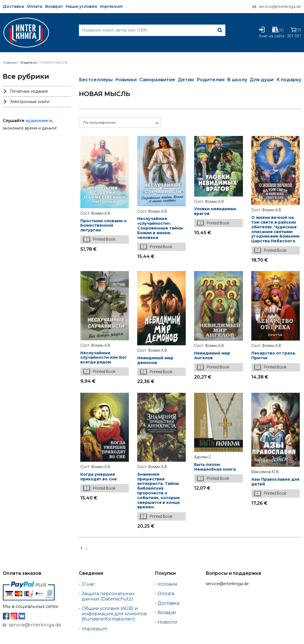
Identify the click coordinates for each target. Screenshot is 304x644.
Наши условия (81, 7)
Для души (262, 80)
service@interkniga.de (280, 7)
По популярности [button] (99, 122)
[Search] (152, 30)
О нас (88, 584)
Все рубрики (26, 76)
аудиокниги (39, 121)
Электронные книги (30, 102)
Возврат (54, 7)
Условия (167, 584)
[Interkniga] (26, 20)
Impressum (111, 7)
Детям (186, 80)
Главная (10, 63)
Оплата (35, 7)
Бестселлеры (96, 80)
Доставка (13, 7)
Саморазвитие (157, 80)
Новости (167, 622)
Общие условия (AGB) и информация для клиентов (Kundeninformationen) (114, 614)
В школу (237, 80)
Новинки (126, 80)
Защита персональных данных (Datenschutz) (108, 596)
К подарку (289, 80)
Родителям (211, 80)
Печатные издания (29, 91)
